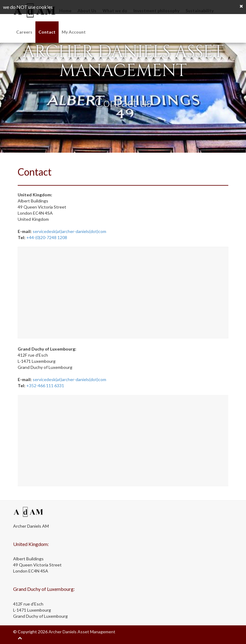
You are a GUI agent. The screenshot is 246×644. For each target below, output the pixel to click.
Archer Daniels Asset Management (82, 632)
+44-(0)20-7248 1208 (47, 237)
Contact (47, 32)
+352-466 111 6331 (45, 386)
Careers (24, 32)
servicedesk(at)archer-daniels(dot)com (69, 231)
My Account (74, 32)
